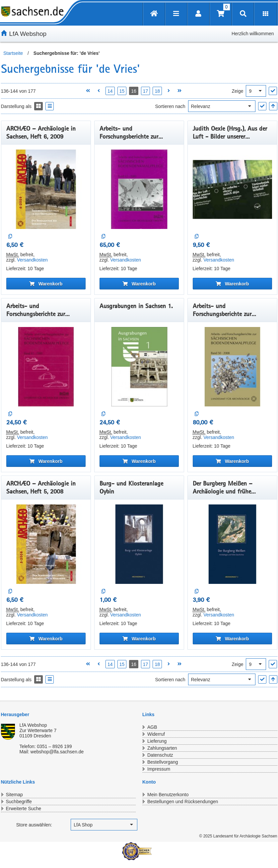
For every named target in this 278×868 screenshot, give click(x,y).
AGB (152, 727)
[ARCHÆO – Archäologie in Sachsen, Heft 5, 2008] (46, 544)
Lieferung (157, 741)
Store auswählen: (34, 825)
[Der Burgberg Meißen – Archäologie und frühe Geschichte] (232, 544)
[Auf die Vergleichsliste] (10, 236)
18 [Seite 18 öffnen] (157, 91)
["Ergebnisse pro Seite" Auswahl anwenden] (273, 91)
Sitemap (14, 795)
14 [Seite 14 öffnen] (110, 91)
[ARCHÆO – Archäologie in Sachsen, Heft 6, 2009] (46, 189)
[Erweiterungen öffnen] (266, 14)
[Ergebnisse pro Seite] (256, 91)
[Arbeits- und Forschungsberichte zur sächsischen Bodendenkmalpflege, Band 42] (139, 189)
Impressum (159, 769)
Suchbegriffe (19, 802)
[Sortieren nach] (222, 106)
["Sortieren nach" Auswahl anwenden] (262, 106)
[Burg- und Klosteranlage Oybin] (139, 544)
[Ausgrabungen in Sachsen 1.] (139, 367)
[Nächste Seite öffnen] (169, 91)
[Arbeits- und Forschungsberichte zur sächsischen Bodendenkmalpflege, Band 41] (46, 367)
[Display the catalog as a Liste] (50, 106)
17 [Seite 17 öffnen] (146, 91)
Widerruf (156, 734)
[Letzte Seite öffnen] (180, 91)
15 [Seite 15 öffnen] (122, 91)
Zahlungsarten (162, 748)
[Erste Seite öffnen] (88, 91)
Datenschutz (160, 755)
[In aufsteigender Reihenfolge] (273, 106)
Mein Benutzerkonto (168, 795)
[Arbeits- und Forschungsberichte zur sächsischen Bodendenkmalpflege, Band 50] (232, 367)
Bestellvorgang (163, 762)
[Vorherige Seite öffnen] (99, 91)
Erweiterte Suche (24, 809)
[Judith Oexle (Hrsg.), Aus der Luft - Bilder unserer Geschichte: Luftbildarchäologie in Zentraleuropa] (232, 189)
